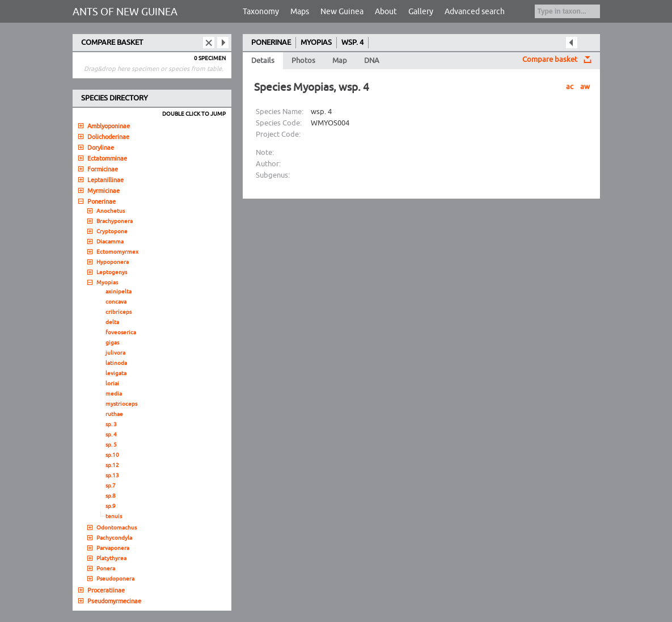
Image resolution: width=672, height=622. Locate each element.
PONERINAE (271, 43)
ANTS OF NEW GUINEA (125, 12)
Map (340, 61)
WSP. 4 (352, 43)
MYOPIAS (316, 43)
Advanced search (475, 12)
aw (585, 87)
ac (570, 87)
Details (263, 61)
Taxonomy (261, 12)
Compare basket (550, 60)
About (386, 12)
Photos (303, 61)
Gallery (421, 12)
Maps (300, 12)
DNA (372, 61)
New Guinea (342, 12)
